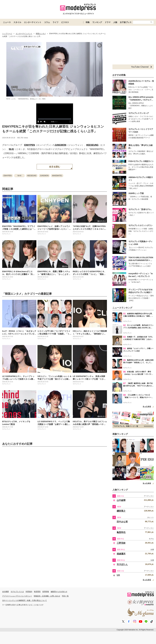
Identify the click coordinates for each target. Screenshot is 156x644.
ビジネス (65, 22)
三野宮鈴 (121, 543)
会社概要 (6, 592)
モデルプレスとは (17, 592)
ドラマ (108, 22)
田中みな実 (122, 522)
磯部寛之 (121, 511)
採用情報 (46, 592)
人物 (115, 22)
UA (118, 575)
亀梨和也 (121, 532)
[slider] (55, 119)
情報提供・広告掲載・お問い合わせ (47, 596)
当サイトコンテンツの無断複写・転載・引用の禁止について (25, 600)
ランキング (97, 22)
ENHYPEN (30, 145)
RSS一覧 (65, 596)
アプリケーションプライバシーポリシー (17, 596)
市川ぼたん (122, 564)
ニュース (7, 22)
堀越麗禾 (121, 554)
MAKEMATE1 (57, 176)
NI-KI (11, 149)
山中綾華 (121, 500)
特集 (88, 22)
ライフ (56, 22)
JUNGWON (60, 145)
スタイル (17, 22)
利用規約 (29, 592)
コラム (47, 22)
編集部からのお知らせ (59, 592)
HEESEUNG (92, 145)
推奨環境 (37, 592)
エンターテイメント (33, 22)
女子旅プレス (126, 22)
